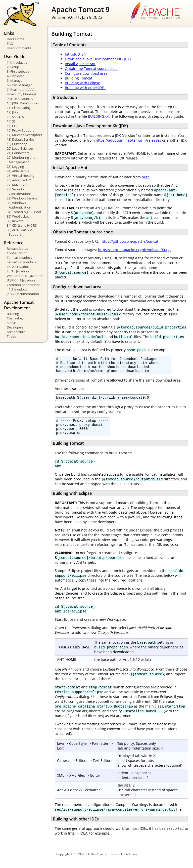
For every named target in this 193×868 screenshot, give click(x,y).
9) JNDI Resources (20, 99)
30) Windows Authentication (19, 205)
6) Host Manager (19, 85)
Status (12, 323)
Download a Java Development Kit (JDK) (98, 59)
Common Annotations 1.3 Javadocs (23, 287)
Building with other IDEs (85, 88)
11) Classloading (19, 108)
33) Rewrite (15, 221)
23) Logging (15, 167)
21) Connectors (18, 153)
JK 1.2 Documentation (23, 294)
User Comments (19, 48)
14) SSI (12, 121)
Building (13, 314)
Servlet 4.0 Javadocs (21, 262)
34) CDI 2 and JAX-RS (22, 225)
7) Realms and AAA (21, 90)
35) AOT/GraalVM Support (20, 232)
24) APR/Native (18, 171)
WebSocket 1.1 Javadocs (25, 276)
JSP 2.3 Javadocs (18, 267)
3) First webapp (18, 71)
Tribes (11, 336)
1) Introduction (18, 62)
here (146, 177)
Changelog (15, 318)
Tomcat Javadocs (19, 258)
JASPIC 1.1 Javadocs (21, 280)
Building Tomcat (79, 78)
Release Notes (17, 249)
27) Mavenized (18, 185)
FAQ (10, 44)
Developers (15, 327)
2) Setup (13, 67)
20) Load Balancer (20, 148)
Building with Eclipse (82, 83)
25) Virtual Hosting (21, 176)
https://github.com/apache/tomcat (129, 241)
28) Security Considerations (19, 191)
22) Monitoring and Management (21, 160)
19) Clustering (17, 144)
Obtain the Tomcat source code (91, 69)
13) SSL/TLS (15, 117)
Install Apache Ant (80, 64)
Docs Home (15, 39)
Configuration (17, 253)
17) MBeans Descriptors (24, 135)
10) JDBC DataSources (23, 103)
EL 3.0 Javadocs (18, 271)
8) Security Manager (22, 94)
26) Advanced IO (19, 180)
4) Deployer (15, 76)
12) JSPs (12, 112)
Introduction (75, 54)
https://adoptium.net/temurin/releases (128, 140)
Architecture (16, 332)
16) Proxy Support (20, 130)
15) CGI (12, 126)
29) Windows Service (22, 198)
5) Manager (15, 80)
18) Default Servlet (20, 139)
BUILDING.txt (99, 116)
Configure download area (86, 73)
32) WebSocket (18, 216)
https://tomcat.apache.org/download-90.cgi (134, 250)
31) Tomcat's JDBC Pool (24, 212)
